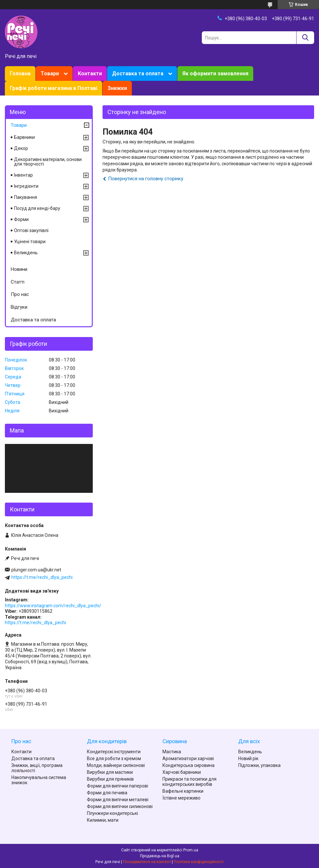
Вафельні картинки (183, 791)
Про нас (20, 294)
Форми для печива (107, 793)
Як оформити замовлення (215, 74)
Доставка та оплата (138, 74)
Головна (20, 74)
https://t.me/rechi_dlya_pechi (42, 577)
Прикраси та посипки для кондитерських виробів (189, 782)
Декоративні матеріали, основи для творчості (48, 162)
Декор (21, 148)
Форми (21, 219)
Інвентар (23, 175)
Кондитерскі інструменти (114, 752)
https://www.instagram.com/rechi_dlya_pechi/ (53, 606)
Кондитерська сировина (188, 765)
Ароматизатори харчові (188, 758)
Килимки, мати (103, 820)
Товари (50, 74)
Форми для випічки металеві (118, 800)
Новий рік (248, 758)
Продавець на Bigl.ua (160, 856)
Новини (19, 269)
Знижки (117, 88)
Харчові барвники (182, 772)
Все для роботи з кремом (114, 758)
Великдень (26, 253)
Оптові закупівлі (31, 230)
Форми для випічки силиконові (120, 806)
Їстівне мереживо (181, 798)
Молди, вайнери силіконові (116, 765)
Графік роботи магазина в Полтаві (54, 88)
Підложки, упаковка (259, 765)
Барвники (24, 137)
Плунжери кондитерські (112, 813)
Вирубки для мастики (110, 772)
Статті (18, 282)
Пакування (26, 197)
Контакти (90, 74)
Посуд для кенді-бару (37, 208)
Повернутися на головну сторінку (146, 179)
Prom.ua (191, 850)
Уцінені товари (30, 242)
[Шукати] (305, 38)
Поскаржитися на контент (147, 862)
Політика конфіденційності (199, 862)
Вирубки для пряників (110, 779)
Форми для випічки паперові (118, 786)
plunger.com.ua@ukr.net (36, 570)
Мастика (172, 752)
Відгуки (19, 307)
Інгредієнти (26, 186)
